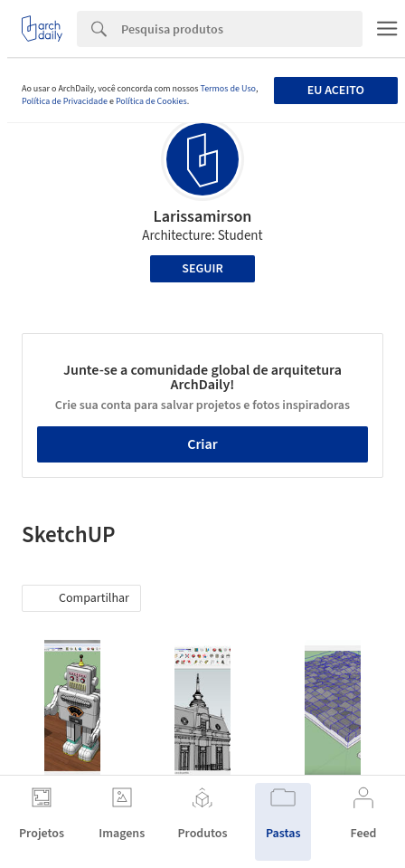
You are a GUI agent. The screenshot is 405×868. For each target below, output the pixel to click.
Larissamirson (203, 217)
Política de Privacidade (65, 101)
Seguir (202, 269)
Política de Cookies (151, 101)
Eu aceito (336, 91)
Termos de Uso (227, 89)
